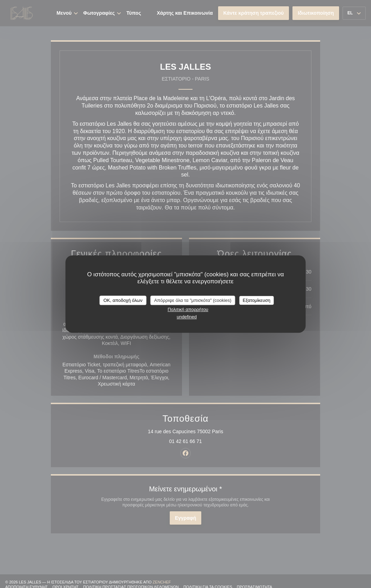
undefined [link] (187, 317)
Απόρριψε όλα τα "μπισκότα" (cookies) (193, 300)
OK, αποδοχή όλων (123, 300)
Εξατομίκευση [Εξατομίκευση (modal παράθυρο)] (257, 300)
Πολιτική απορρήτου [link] (188, 309)
